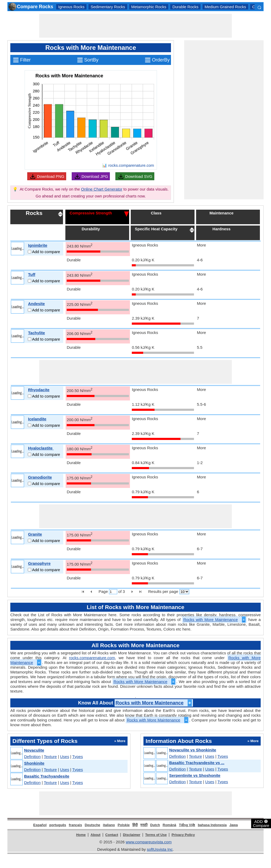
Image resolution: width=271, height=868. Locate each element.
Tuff (32, 274)
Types (78, 757)
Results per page (163, 591)
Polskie (124, 825)
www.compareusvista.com (149, 842)
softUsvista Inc (160, 849)
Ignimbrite (38, 245)
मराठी (144, 825)
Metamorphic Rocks (149, 7)
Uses (65, 757)
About (96, 835)
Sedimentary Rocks (108, 7)
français (75, 825)
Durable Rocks (185, 7)
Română (170, 825)
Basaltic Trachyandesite (47, 776)
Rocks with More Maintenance (214, 620)
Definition (32, 757)
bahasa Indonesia (212, 825)
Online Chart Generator (102, 189)
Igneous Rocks (71, 7)
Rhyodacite (39, 390)
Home (81, 835)
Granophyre (39, 563)
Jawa (234, 825)
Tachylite (37, 333)
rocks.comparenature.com (92, 658)
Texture (50, 757)
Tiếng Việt (187, 825)
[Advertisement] (135, 26)
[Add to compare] (30, 252)
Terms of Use (156, 835)
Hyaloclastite (41, 448)
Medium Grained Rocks (225, 7)
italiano (109, 825)
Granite (35, 534)
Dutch (155, 825)
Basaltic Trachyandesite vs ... (197, 763)
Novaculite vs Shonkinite (193, 750)
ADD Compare (261, 823)
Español (40, 825)
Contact (112, 835)
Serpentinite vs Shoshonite (195, 775)
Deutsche (92, 825)
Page (103, 591)
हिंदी (135, 825)
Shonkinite (34, 763)
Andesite (36, 304)
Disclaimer (132, 835)
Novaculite (34, 750)
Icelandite (37, 419)
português (58, 825)
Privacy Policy (183, 835)
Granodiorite (40, 477)
